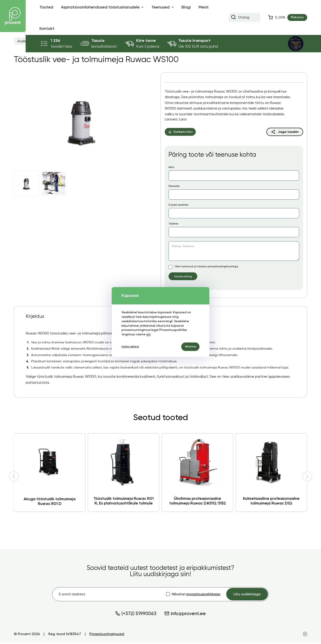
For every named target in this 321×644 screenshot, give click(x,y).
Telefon (173, 224)
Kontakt (47, 28)
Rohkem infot (181, 132)
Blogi (186, 7)
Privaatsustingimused (107, 636)
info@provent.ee (185, 615)
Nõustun (189, 347)
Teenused (160, 7)
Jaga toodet (288, 132)
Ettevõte (174, 186)
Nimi (171, 167)
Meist (204, 7)
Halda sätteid (132, 347)
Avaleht (24, 41)
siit (148, 334)
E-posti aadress (178, 205)
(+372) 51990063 (136, 615)
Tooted (46, 7)
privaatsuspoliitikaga (201, 595)
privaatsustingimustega (223, 266)
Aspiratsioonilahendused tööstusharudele (100, 7)
